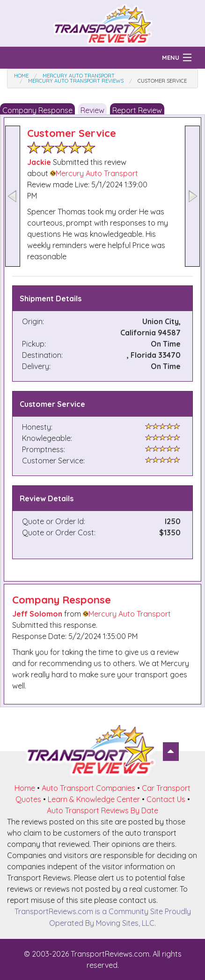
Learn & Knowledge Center (94, 799)
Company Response (37, 110)
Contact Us (166, 799)
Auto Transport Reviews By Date (102, 810)
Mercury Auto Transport (94, 173)
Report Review (137, 110)
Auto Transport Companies (88, 788)
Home (25, 788)
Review (92, 110)
